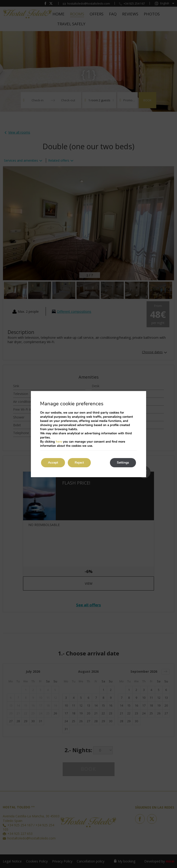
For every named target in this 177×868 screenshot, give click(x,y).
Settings (123, 463)
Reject (79, 463)
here (59, 442)
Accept (53, 463)
